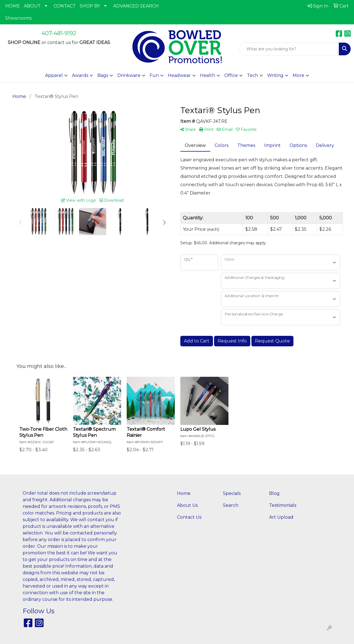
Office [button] (231, 75)
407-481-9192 (59, 33)
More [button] (298, 75)
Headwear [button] (179, 75)
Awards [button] (80, 75)
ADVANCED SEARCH (136, 6)
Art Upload (281, 517)
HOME (13, 6)
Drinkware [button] (129, 75)
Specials (232, 493)
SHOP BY (90, 6)
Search (231, 505)
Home (184, 493)
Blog (274, 493)
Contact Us (189, 517)
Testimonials (283, 505)
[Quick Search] (289, 49)
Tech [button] (253, 75)
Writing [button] (275, 75)
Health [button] (208, 75)
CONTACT (65, 6)
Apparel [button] (54, 75)
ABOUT (32, 6)
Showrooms (18, 18)
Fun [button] (154, 75)
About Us (187, 505)
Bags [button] (103, 75)
